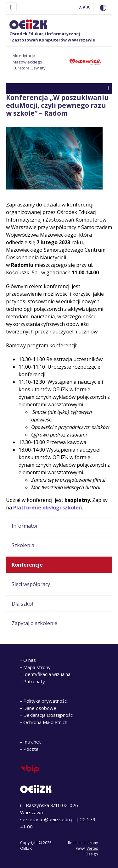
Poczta (31, 749)
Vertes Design (92, 851)
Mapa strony (37, 667)
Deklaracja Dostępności (48, 715)
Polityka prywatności (45, 701)
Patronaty (34, 681)
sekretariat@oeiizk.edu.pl (47, 819)
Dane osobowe (40, 708)
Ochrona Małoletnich (45, 722)
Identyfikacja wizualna (47, 674)
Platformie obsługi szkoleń (48, 508)
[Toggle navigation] (11, 7)
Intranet (32, 742)
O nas (30, 660)
